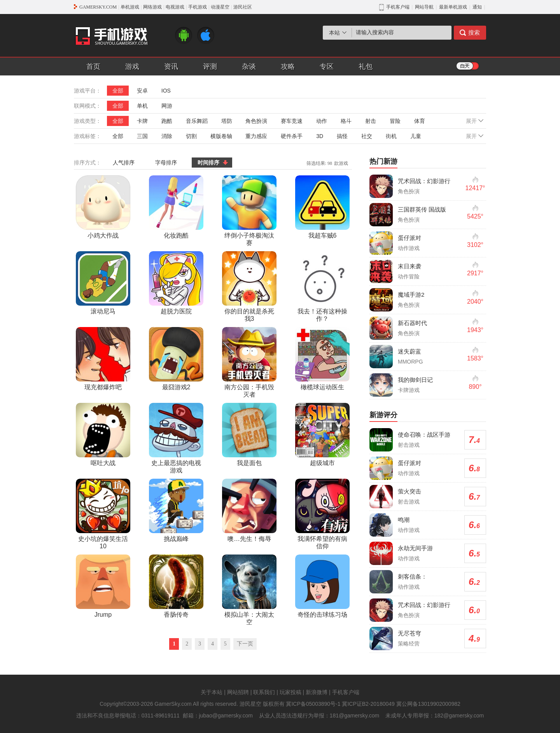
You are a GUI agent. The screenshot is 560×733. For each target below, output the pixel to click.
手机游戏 (198, 7)
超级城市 (322, 435)
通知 (477, 7)
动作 (322, 121)
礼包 (366, 66)
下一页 (245, 644)
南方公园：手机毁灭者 (249, 362)
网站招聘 (238, 692)
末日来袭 (409, 266)
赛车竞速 (292, 121)
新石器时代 (412, 323)
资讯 (171, 66)
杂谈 (249, 66)
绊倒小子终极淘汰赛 (249, 211)
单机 (142, 106)
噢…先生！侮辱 (249, 510)
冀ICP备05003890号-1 (313, 704)
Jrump (103, 586)
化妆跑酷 (176, 207)
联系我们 (264, 692)
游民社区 (243, 7)
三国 (142, 136)
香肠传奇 (176, 586)
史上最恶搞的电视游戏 (176, 438)
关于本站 (212, 692)
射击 (371, 121)
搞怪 (342, 136)
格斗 (346, 121)
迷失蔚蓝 (409, 351)
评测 (210, 66)
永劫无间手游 (415, 548)
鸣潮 (404, 520)
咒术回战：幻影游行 (424, 181)
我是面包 (249, 435)
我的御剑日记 (415, 380)
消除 (167, 136)
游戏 (132, 66)
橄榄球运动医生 (322, 359)
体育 (420, 121)
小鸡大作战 (103, 207)
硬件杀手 (292, 136)
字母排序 (166, 163)
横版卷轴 (221, 136)
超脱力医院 (176, 283)
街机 (391, 136)
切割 (191, 136)
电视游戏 (175, 7)
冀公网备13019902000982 (428, 704)
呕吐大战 (103, 435)
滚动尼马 (103, 283)
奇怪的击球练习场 (322, 586)
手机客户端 (346, 692)
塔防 (227, 121)
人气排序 (124, 163)
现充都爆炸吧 (103, 359)
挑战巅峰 (176, 510)
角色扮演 (256, 121)
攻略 (288, 66)
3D (320, 136)
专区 (327, 66)
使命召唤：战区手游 (424, 435)
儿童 (416, 136)
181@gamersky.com (355, 716)
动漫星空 (220, 7)
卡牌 (142, 121)
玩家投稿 (290, 692)
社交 (367, 136)
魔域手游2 (411, 295)
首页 (93, 66)
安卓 (142, 91)
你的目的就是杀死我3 (249, 287)
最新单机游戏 (453, 7)
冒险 (395, 121)
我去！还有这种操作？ (322, 287)
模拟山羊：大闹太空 (249, 590)
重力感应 (256, 136)
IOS (166, 91)
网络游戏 (152, 7)
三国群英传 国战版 (422, 209)
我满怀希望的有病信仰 (322, 514)
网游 (167, 106)
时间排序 (208, 163)
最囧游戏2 (176, 359)
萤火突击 (409, 491)
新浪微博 (317, 692)
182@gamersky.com (459, 716)
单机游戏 (130, 7)
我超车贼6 (322, 207)
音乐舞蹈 (197, 121)
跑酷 (167, 121)
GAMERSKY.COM (98, 7)
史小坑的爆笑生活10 (103, 514)
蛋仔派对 (409, 238)
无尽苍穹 (409, 633)
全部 (118, 91)
